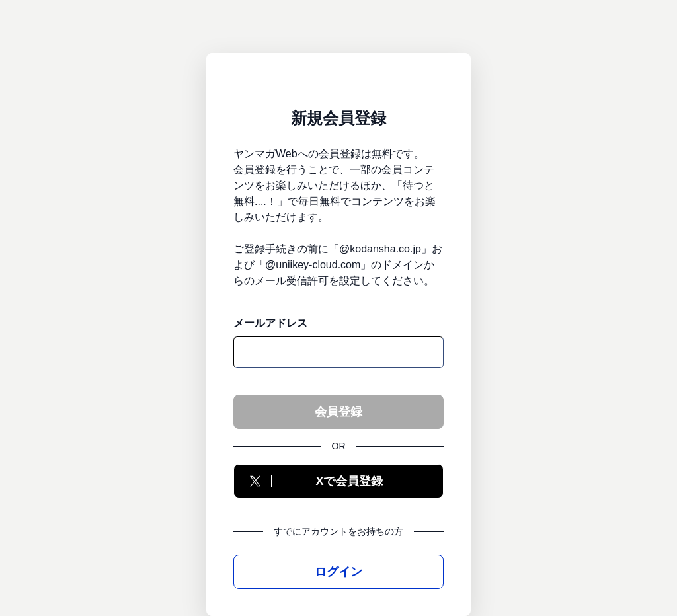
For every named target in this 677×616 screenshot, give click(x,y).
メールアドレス (270, 323)
